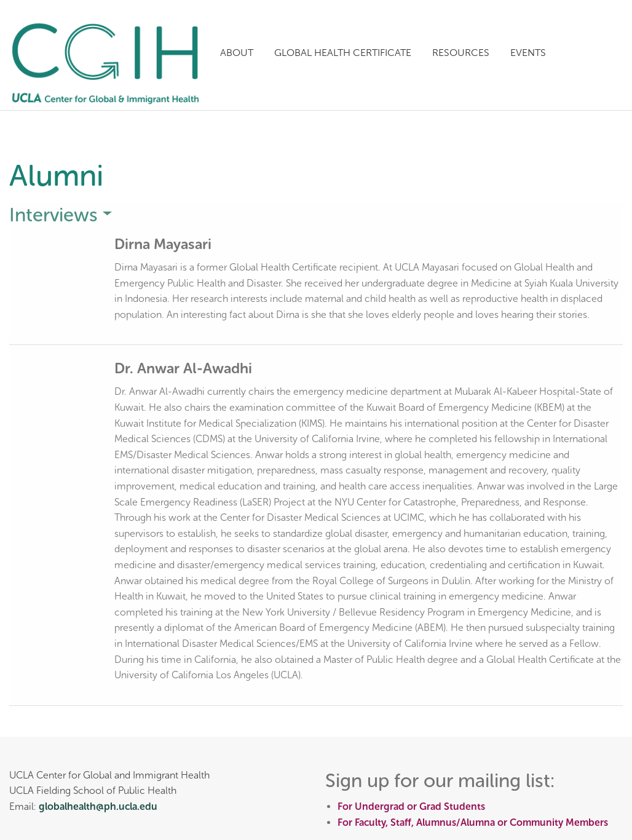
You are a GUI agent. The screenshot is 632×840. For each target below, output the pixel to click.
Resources (461, 53)
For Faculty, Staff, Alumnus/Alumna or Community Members (473, 822)
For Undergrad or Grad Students (411, 806)
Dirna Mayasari (165, 244)
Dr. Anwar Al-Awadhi (187, 368)
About (237, 53)
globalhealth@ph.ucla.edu (98, 806)
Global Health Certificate (343, 53)
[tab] (316, 215)
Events (528, 53)
